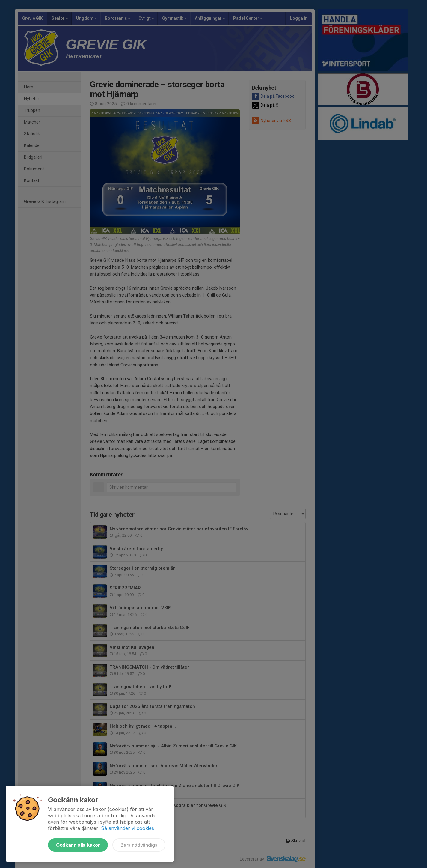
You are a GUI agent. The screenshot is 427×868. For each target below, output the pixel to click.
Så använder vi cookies (128, 828)
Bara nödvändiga (139, 845)
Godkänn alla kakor (78, 845)
